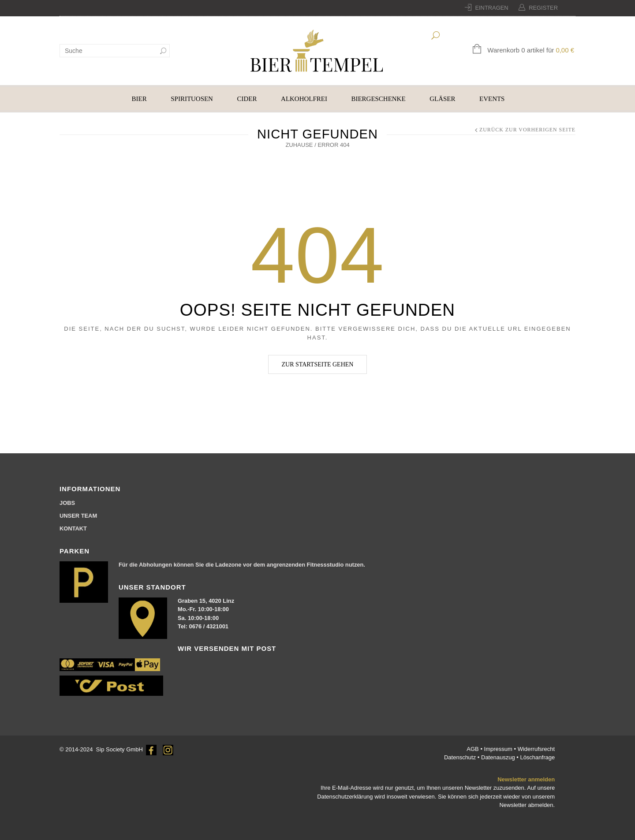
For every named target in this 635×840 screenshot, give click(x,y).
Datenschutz (461, 757)
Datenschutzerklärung (345, 797)
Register (543, 8)
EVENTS (492, 99)
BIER (139, 99)
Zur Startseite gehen (318, 364)
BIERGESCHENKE (379, 99)
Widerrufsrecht (536, 749)
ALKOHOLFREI (304, 99)
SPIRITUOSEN (192, 99)
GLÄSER (442, 99)
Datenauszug (498, 757)
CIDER (247, 99)
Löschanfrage (537, 757)
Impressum (499, 749)
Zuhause (299, 145)
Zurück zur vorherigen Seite (527, 130)
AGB (473, 749)
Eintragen (491, 8)
